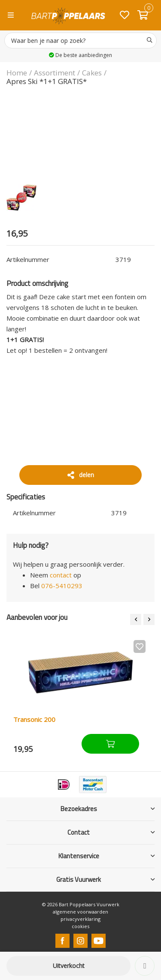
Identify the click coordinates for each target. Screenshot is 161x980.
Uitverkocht (69, 966)
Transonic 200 (34, 719)
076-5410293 (62, 586)
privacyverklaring (80, 919)
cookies (80, 926)
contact (61, 575)
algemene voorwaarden (80, 912)
